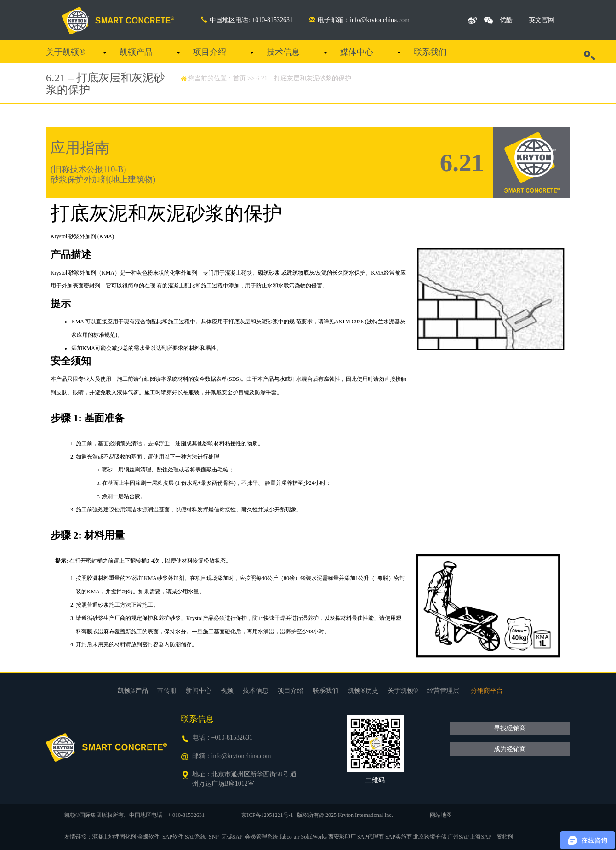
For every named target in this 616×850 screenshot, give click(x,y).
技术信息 (283, 52)
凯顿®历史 (363, 691)
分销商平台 (487, 691)
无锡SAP (232, 837)
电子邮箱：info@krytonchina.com (359, 20)
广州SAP (458, 837)
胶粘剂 (505, 837)
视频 (227, 691)
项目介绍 (210, 52)
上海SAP (480, 837)
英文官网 (542, 20)
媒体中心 (357, 52)
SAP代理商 (371, 837)
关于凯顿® (66, 52)
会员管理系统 (262, 837)
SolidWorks (314, 837)
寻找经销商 (510, 728)
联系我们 (430, 52)
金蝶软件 (148, 837)
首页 (240, 78)
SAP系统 (195, 837)
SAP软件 (173, 837)
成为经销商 (510, 749)
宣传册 (167, 691)
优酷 (506, 20)
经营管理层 (443, 691)
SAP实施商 (399, 837)
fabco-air (289, 837)
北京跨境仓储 (430, 837)
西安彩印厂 (342, 837)
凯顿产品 (136, 52)
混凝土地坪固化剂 (114, 837)
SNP (214, 837)
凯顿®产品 (133, 691)
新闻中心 (199, 691)
